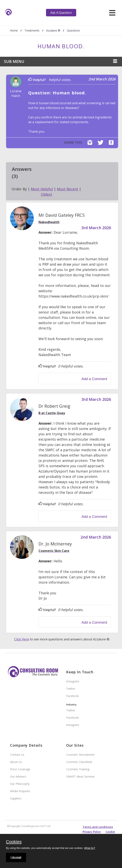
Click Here (22, 639)
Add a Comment (94, 379)
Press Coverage (20, 769)
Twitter (71, 689)
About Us (16, 762)
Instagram (73, 681)
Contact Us (17, 755)
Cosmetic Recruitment (80, 755)
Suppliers (16, 798)
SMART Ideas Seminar (80, 776)
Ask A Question (61, 13)
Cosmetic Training (78, 769)
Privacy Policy (92, 832)
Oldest (46, 194)
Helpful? (37, 80)
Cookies (14, 842)
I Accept (16, 857)
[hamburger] (112, 13)
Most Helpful (42, 189)
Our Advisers (18, 776)
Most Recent (68, 189)
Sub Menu (14, 61)
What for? (90, 848)
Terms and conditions (98, 827)
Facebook (72, 696)
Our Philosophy (20, 784)
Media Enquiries (20, 791)
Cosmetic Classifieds (79, 762)
